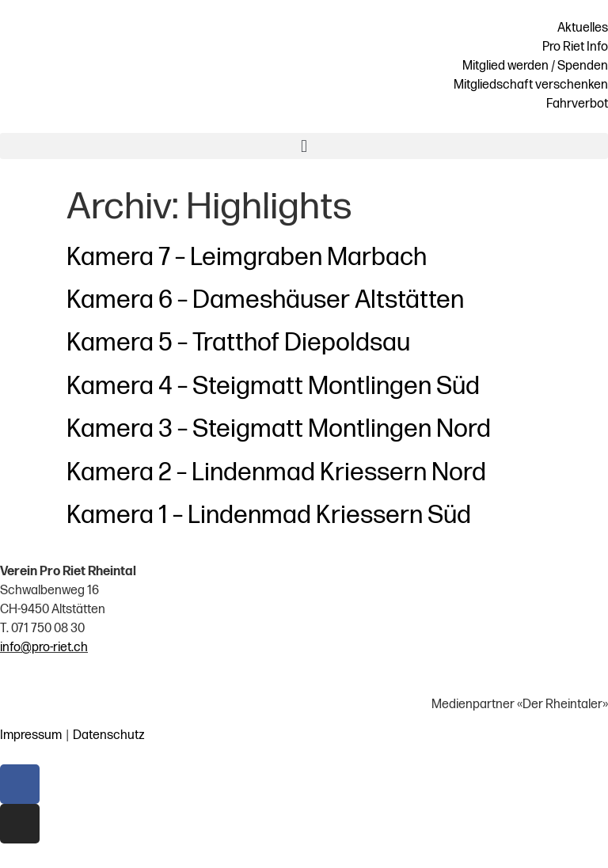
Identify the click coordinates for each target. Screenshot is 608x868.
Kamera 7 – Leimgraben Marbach (247, 258)
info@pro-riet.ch (44, 648)
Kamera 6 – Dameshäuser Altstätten (265, 300)
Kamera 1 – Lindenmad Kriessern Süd (269, 515)
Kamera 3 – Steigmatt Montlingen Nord (279, 429)
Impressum (31, 735)
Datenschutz (109, 735)
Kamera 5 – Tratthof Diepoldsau (238, 343)
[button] (304, 146)
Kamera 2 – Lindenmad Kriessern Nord (276, 473)
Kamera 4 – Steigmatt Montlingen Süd (273, 387)
